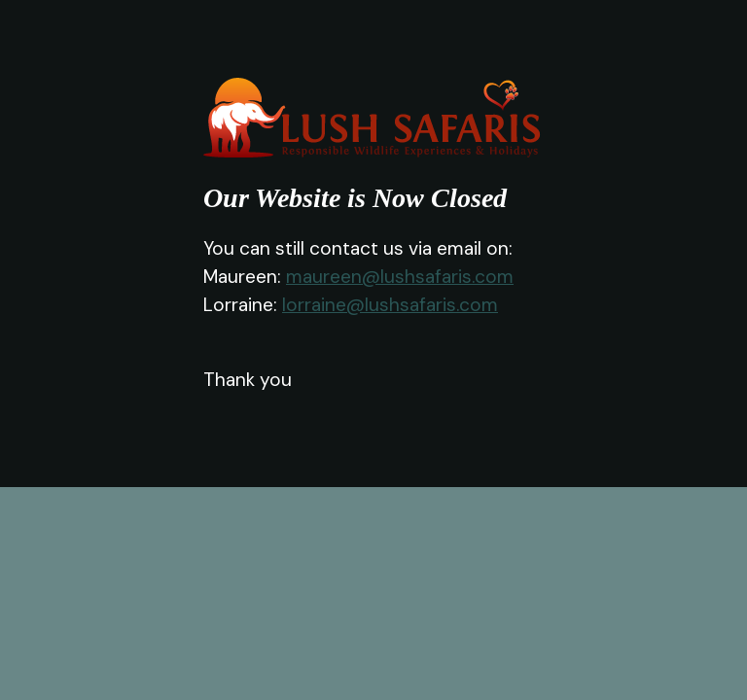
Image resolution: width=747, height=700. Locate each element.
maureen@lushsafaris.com (400, 277)
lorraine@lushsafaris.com (390, 305)
